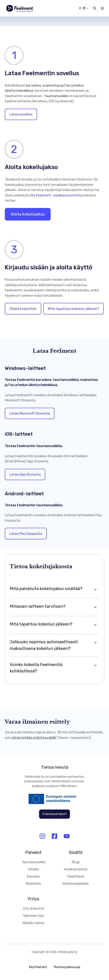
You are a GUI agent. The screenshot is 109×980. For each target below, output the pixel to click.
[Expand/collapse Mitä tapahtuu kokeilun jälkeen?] (95, 625)
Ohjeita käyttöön (23, 309)
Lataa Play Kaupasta (26, 534)
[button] (95, 8)
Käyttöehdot (38, 967)
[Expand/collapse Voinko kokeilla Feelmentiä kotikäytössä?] (95, 665)
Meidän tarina (33, 923)
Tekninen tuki (33, 916)
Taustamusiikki (33, 862)
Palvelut (33, 852)
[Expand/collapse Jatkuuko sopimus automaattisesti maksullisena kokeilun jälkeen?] (95, 643)
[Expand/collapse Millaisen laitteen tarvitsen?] (95, 607)
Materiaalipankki (76, 883)
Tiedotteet (76, 876)
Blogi (76, 862)
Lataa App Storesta (25, 474)
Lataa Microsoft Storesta (30, 413)
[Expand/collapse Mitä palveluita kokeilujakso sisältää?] (95, 589)
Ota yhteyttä (33, 908)
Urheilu (33, 869)
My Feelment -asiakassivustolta (56, 195)
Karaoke (33, 876)
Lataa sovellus (21, 114)
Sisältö (76, 852)
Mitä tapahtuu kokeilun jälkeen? (73, 309)
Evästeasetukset (55, 814)
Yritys (33, 899)
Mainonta (33, 883)
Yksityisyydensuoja (67, 967)
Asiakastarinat (76, 869)
